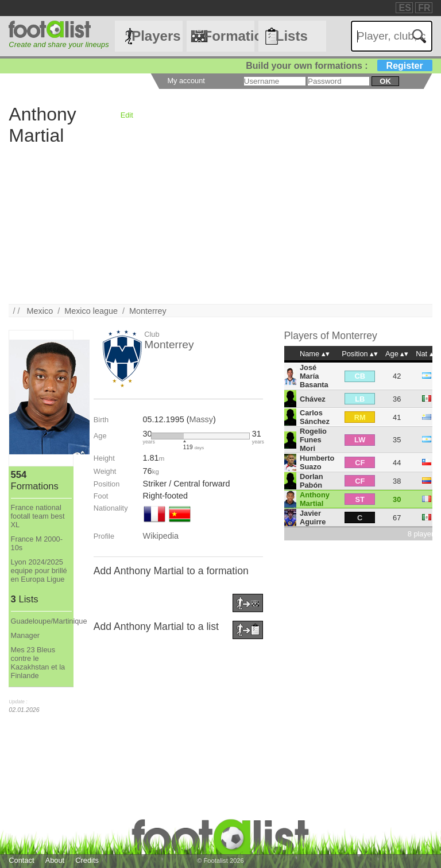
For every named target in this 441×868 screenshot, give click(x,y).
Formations (229, 36)
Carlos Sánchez (315, 417)
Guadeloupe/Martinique (41, 621)
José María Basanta (314, 376)
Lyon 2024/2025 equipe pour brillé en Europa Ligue (39, 571)
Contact (21, 860)
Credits (87, 860)
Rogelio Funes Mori (313, 440)
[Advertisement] (220, 224)
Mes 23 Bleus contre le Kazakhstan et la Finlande (38, 663)
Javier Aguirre (313, 517)
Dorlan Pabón (312, 481)
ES (405, 8)
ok (385, 81)
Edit (127, 115)
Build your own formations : (339, 66)
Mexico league (91, 311)
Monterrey (148, 311)
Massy (201, 419)
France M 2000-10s (37, 543)
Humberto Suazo (317, 462)
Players (156, 36)
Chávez (313, 399)
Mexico (40, 311)
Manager (26, 635)
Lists (292, 36)
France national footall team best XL (38, 516)
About (55, 860)
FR (424, 8)
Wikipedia (161, 536)
